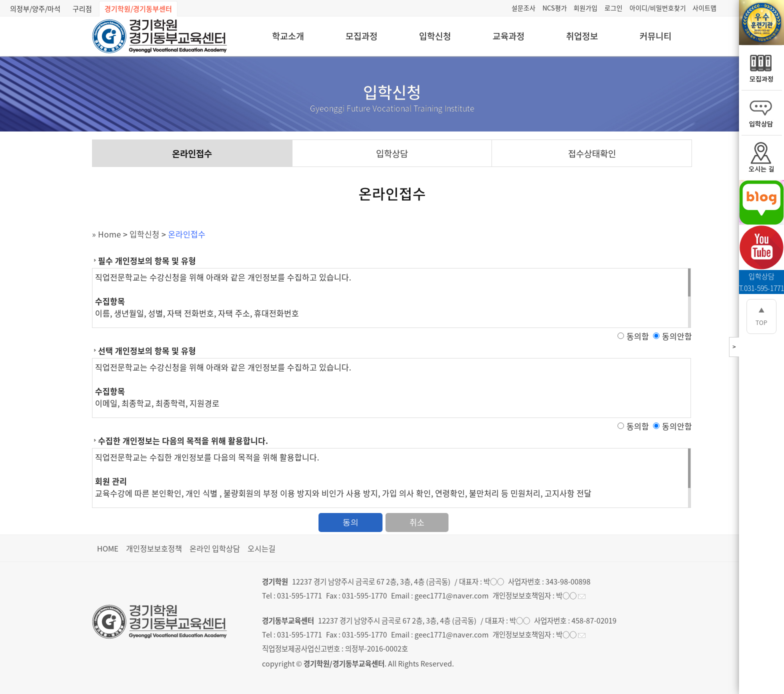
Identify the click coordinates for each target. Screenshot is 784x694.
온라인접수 (192, 153)
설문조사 (523, 8)
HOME (108, 548)
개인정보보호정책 (154, 548)
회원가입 (585, 8)
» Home (106, 234)
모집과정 (361, 36)
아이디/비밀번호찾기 (658, 8)
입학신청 (435, 36)
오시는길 (261, 548)
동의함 (638, 336)
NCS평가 (555, 8)
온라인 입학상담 (215, 548)
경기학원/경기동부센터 (138, 8)
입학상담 (392, 153)
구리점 (82, 8)
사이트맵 (704, 8)
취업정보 (582, 36)
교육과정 (508, 36)
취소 (417, 522)
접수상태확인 (592, 153)
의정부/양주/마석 (35, 8)
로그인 (613, 8)
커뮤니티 (655, 36)
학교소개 (288, 36)
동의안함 (677, 336)
